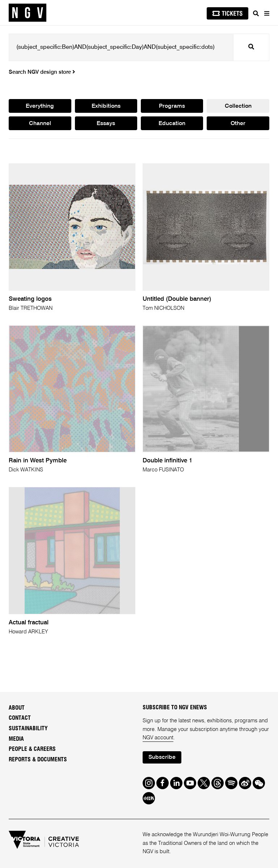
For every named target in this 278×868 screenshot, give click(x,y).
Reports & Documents (38, 760)
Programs (172, 106)
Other (238, 124)
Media (16, 739)
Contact (20, 718)
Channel (40, 124)
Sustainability (28, 728)
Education (172, 124)
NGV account (158, 738)
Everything (40, 106)
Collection (238, 106)
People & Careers (32, 749)
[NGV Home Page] (28, 13)
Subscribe (162, 757)
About (17, 708)
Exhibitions (106, 106)
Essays (106, 124)
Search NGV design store (42, 72)
